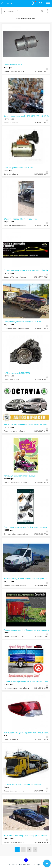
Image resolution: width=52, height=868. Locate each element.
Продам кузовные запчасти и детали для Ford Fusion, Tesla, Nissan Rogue (27, 270)
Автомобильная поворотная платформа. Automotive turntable (27, 836)
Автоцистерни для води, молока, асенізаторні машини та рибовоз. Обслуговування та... (27, 579)
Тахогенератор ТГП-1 (13, 65)
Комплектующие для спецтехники (19, 167)
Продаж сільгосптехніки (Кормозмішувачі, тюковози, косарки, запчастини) (27, 630)
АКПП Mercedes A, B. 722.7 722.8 (17, 373)
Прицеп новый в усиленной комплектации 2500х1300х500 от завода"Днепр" (27, 681)
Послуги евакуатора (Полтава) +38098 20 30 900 (24, 322)
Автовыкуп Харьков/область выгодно (20, 476)
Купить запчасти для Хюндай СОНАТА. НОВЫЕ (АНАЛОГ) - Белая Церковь (27, 733)
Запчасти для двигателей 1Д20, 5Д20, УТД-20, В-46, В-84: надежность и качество (27, 116)
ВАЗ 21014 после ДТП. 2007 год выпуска (21, 219)
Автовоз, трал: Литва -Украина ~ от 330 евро (23, 784)
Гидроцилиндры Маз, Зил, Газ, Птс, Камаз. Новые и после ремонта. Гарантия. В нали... (27, 527)
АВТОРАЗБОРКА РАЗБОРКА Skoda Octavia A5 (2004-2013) (27, 424)
